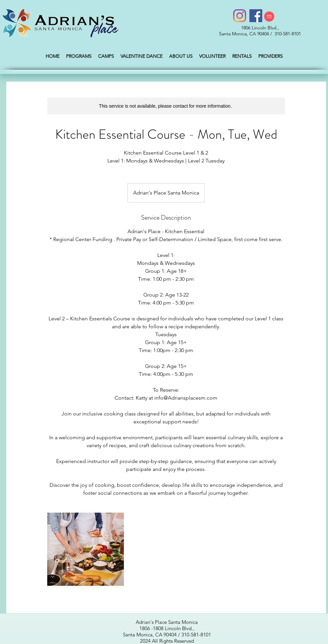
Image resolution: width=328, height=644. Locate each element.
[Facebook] (256, 16)
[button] (79, 56)
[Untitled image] (86, 550)
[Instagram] (240, 16)
